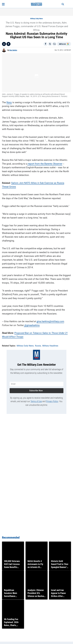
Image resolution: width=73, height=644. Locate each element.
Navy (9, 102)
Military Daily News (37, 19)
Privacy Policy (52, 401)
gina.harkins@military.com (50, 321)
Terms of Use (36, 401)
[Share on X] (50, 44)
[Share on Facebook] (45, 44)
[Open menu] (3, 4)
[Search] (63, 4)
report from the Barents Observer (45, 164)
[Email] (54, 44)
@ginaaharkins (32, 325)
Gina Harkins (13, 50)
